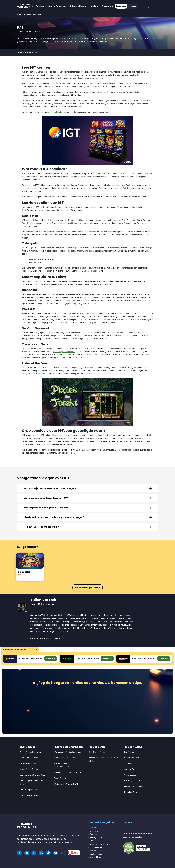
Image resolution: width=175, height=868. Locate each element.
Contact (93, 828)
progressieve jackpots (86, 232)
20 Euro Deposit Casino (30, 790)
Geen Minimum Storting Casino (33, 775)
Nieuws (93, 851)
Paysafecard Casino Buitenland (68, 752)
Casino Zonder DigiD (28, 764)
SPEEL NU (51, 659)
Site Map (94, 841)
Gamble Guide (96, 847)
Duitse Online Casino (29, 769)
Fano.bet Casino (131, 792)
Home (19, 14)
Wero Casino (60, 778)
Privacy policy (96, 838)
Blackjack (92, 251)
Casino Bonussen (57, 6)
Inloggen (132, 6)
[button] (87, 488)
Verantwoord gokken (99, 844)
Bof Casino (129, 752)
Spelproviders (30, 14)
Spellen (94, 6)
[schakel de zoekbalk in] (147, 6)
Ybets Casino (130, 775)
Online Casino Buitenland (31, 752)
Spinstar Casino (131, 769)
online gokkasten (56, 112)
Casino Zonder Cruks (29, 758)
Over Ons (94, 831)
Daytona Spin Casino (133, 786)
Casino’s (40, 6)
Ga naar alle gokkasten (88, 588)
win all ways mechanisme (64, 352)
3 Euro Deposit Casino (29, 795)
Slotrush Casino (131, 764)
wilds (126, 320)
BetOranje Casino (132, 781)
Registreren (121, 6)
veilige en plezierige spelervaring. (57, 842)
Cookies (93, 834)
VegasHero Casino (132, 758)
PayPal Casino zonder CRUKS (68, 773)
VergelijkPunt (96, 857)
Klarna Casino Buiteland (65, 758)
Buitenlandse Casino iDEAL (66, 784)
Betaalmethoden (78, 6)
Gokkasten (107, 6)
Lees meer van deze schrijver (45, 639)
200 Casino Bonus (97, 752)
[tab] (87, 488)
